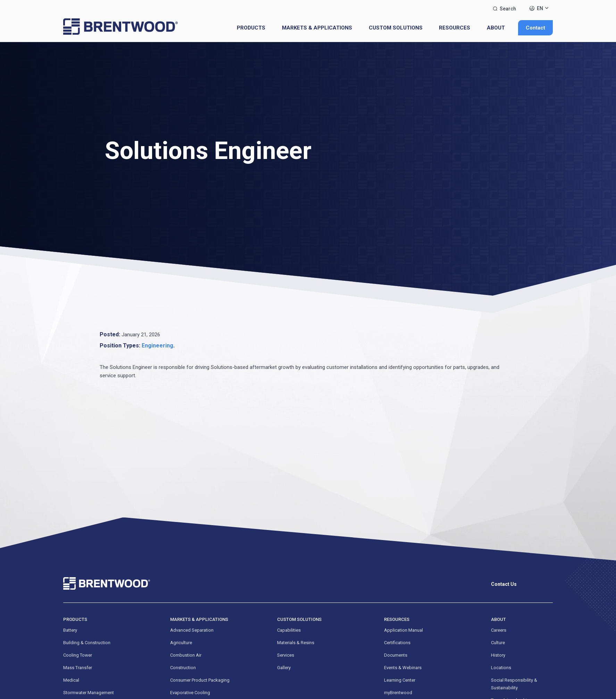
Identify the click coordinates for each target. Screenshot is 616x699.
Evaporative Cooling (190, 693)
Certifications (397, 643)
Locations (501, 668)
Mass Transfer (78, 668)
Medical (71, 680)
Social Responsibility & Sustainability (514, 684)
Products (251, 28)
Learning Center (400, 680)
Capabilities (289, 630)
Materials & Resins (296, 643)
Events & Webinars (403, 668)
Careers (499, 630)
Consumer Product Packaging (200, 680)
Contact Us (504, 584)
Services (286, 655)
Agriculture (181, 643)
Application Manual (403, 630)
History (498, 655)
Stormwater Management (89, 693)
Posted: (110, 334)
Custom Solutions (396, 28)
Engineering (157, 346)
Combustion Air (186, 655)
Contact (535, 28)
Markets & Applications (317, 28)
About (496, 28)
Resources (455, 28)
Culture (498, 643)
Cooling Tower (78, 655)
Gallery (284, 668)
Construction (183, 668)
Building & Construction (87, 643)
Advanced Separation (192, 630)
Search (505, 9)
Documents (396, 655)
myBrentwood (398, 693)
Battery (70, 630)
